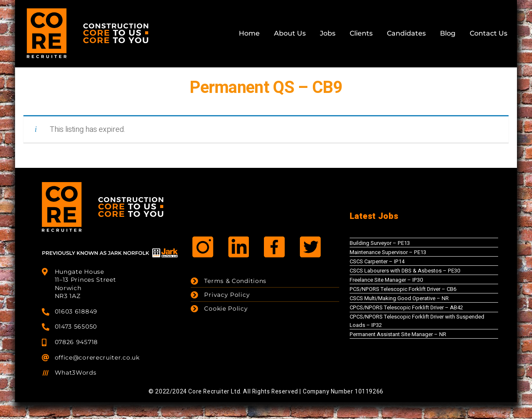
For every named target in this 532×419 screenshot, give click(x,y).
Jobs (328, 33)
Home (249, 33)
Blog (448, 33)
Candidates (406, 33)
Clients (361, 33)
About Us (290, 33)
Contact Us (489, 33)
